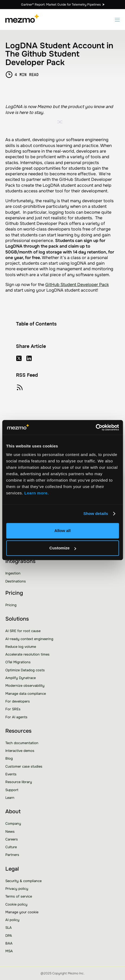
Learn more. (37, 493)
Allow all (62, 531)
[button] (117, 19)
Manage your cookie (22, 912)
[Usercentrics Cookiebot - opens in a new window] (96, 427)
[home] (22, 19)
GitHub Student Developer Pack (77, 285)
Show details (96, 513)
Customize (63, 548)
